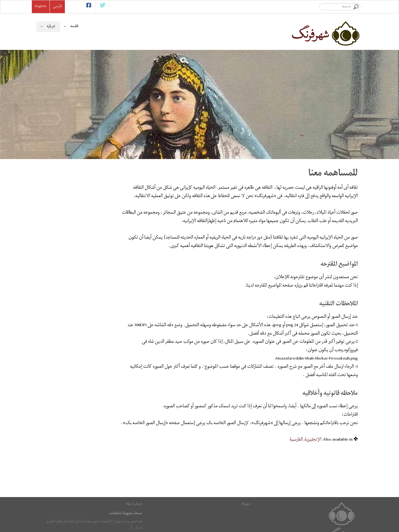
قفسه (71, 27)
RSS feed (155, 518)
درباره (48, 27)
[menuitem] (313, 457)
